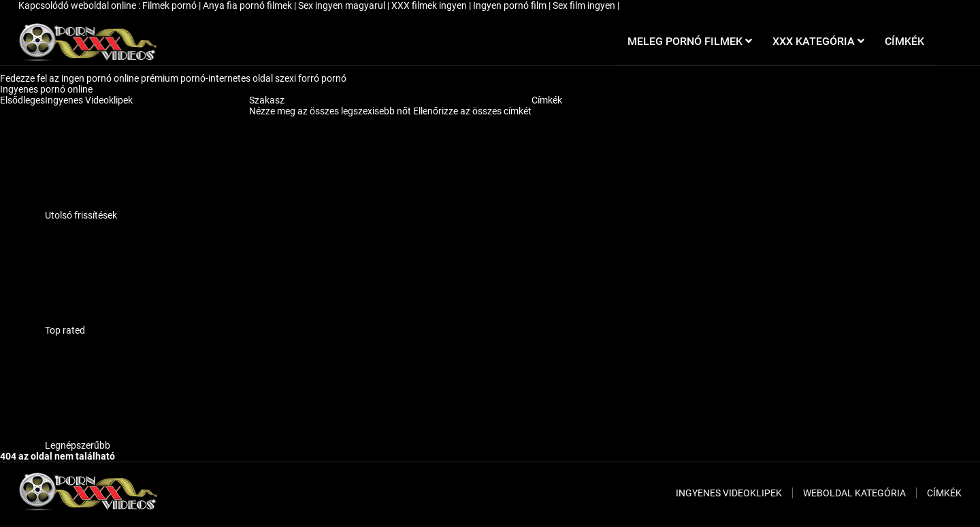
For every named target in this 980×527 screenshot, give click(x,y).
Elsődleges (22, 100)
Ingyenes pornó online (47, 89)
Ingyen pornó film (511, 5)
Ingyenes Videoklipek (89, 100)
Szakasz (267, 100)
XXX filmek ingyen (430, 5)
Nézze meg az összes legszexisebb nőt (331, 111)
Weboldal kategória (854, 493)
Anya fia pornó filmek (248, 5)
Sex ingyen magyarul (343, 5)
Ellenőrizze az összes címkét (472, 111)
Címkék (547, 100)
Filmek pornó (170, 5)
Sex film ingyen (585, 5)
